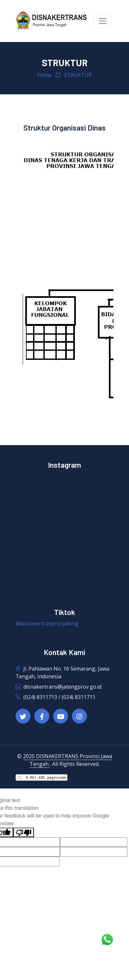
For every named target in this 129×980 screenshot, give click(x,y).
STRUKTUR (78, 75)
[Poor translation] (24, 833)
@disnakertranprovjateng (47, 623)
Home (45, 75)
